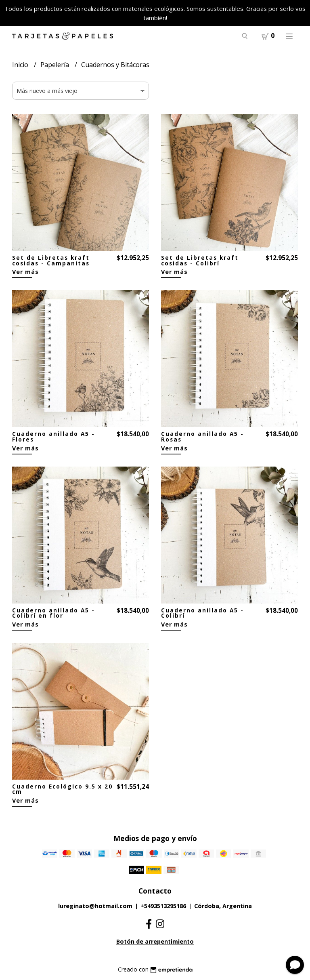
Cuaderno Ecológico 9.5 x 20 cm (62, 789)
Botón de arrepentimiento (155, 941)
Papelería (56, 65)
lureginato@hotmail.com (95, 906)
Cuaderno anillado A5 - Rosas (202, 436)
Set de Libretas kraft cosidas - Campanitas (51, 260)
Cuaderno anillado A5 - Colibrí (202, 613)
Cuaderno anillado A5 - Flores (53, 436)
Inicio (21, 65)
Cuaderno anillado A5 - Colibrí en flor (53, 613)
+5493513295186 (163, 906)
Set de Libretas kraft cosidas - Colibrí (200, 260)
